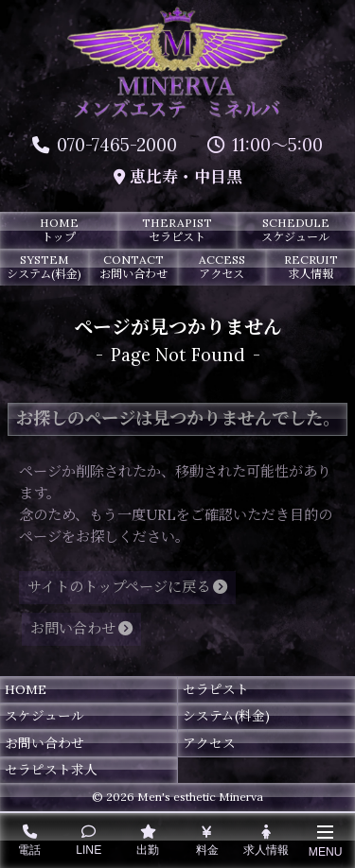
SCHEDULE (296, 230)
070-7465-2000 (105, 145)
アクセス (209, 743)
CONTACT (133, 267)
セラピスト (216, 689)
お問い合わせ (44, 743)
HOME (59, 230)
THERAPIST (177, 230)
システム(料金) (226, 716)
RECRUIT (311, 267)
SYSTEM (44, 267)
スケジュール (44, 716)
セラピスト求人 (51, 770)
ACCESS (222, 267)
